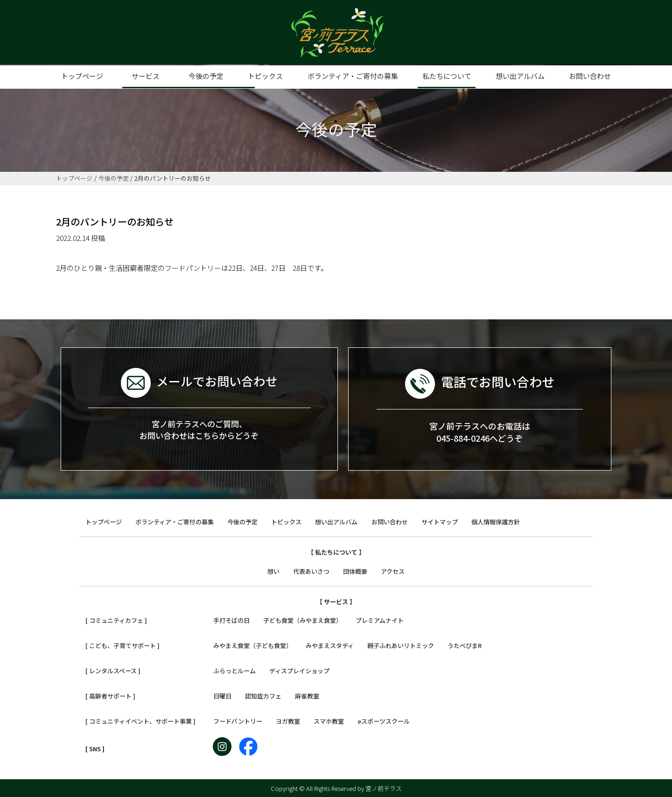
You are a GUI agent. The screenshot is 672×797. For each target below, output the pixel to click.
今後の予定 (206, 76)
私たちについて (447, 76)
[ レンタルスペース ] (113, 670)
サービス (146, 76)
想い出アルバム (520, 76)
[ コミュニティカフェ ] (116, 620)
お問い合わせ (590, 76)
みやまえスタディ (330, 645)
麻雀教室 (307, 695)
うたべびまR (465, 645)
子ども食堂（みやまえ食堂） (303, 620)
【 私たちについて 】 (336, 552)
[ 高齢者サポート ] (110, 695)
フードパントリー (238, 721)
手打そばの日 (231, 620)
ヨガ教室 (288, 721)
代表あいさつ (311, 571)
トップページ (82, 76)
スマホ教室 (329, 721)
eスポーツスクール (384, 721)
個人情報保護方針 (496, 522)
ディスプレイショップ (299, 670)
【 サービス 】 (336, 601)
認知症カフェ (263, 695)
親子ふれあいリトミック (401, 645)
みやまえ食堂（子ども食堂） (253, 645)
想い (273, 571)
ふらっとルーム (234, 670)
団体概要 (355, 571)
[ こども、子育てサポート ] (122, 645)
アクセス (393, 571)
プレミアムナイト (380, 620)
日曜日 (222, 695)
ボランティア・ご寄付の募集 (353, 76)
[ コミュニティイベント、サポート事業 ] (140, 721)
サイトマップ (440, 522)
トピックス (265, 76)
